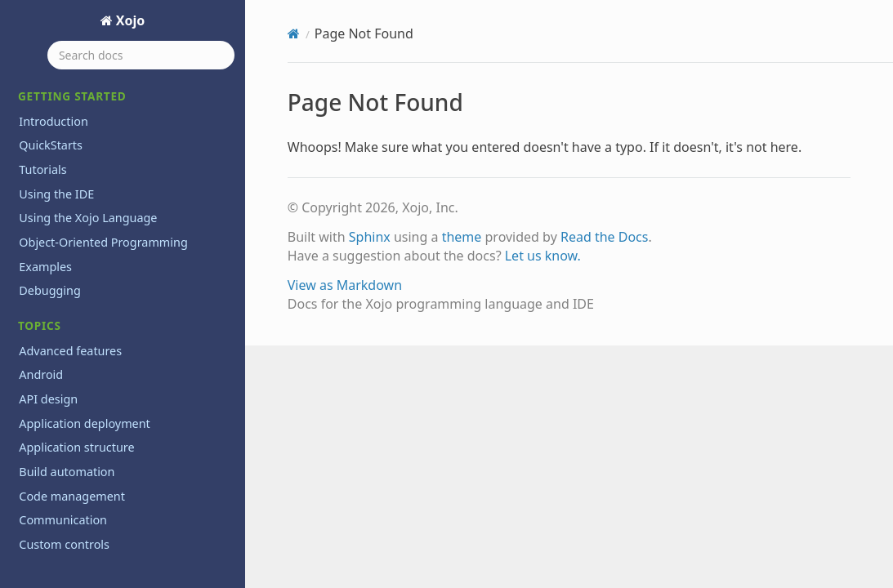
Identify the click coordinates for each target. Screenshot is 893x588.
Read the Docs (605, 237)
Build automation (67, 472)
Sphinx (370, 237)
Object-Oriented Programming (103, 242)
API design (48, 399)
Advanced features (70, 351)
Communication (63, 520)
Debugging (50, 290)
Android (41, 374)
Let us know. (543, 256)
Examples (45, 267)
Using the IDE (56, 194)
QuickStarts (51, 145)
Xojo (129, 20)
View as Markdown (345, 285)
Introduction (54, 121)
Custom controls (64, 544)
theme (462, 237)
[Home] (294, 33)
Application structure (76, 447)
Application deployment (85, 423)
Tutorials (42, 169)
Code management (72, 496)
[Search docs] (141, 55)
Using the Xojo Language (88, 218)
